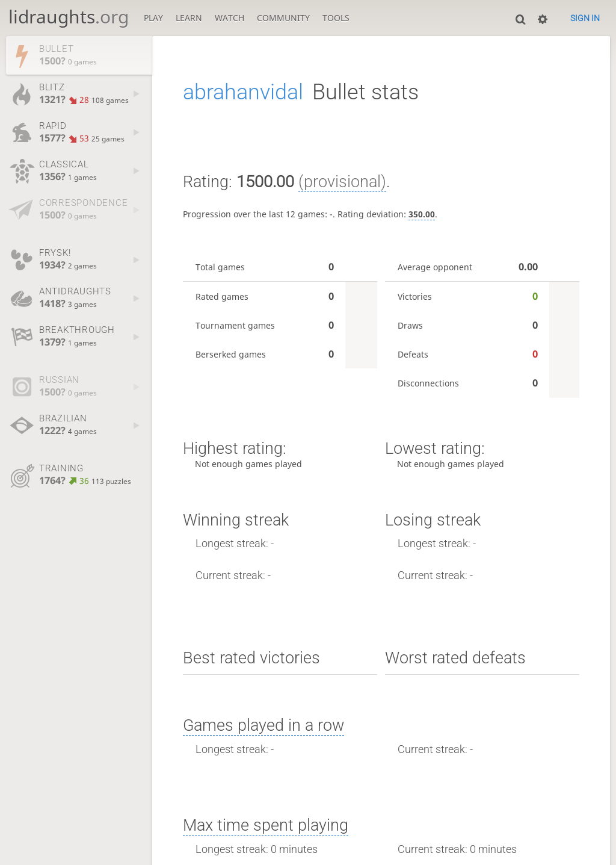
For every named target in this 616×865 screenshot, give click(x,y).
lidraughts (69, 17)
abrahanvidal (243, 92)
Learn (189, 18)
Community (283, 18)
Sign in (585, 18)
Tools (336, 18)
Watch (229, 18)
